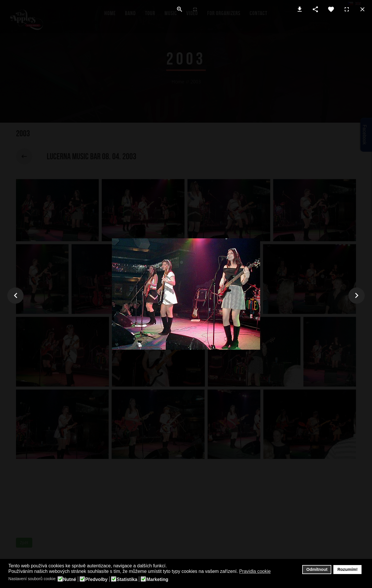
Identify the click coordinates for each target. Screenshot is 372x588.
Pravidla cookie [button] (255, 571)
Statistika (127, 580)
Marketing (157, 580)
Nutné (70, 580)
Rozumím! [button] (348, 569)
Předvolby (96, 580)
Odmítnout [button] (317, 569)
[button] (274, 572)
